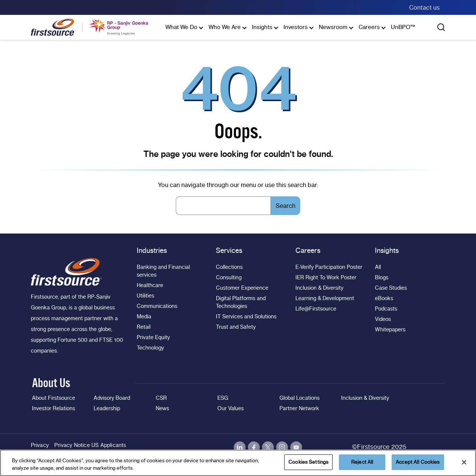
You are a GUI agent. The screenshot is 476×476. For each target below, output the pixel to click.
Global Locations (299, 398)
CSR (161, 398)
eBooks (384, 298)
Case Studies (391, 288)
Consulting (229, 277)
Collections (229, 267)
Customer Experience (242, 288)
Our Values (231, 408)
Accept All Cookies (418, 462)
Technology (150, 348)
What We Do (181, 27)
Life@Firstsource (316, 309)
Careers (369, 27)
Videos (383, 319)
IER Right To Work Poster (326, 277)
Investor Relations (54, 408)
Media (144, 316)
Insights (262, 27)
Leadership (107, 408)
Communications (157, 306)
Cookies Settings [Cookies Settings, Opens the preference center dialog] (308, 462)
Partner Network (299, 408)
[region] (238, 463)
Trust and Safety (236, 327)
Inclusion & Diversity (319, 288)
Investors (296, 27)
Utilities (145, 296)
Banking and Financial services (163, 271)
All (378, 267)
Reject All (362, 462)
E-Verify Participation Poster (329, 267)
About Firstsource (54, 398)
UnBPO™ (403, 27)
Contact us (424, 7)
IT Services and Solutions (246, 316)
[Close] (464, 462)
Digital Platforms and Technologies (241, 302)
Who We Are (225, 27)
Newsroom (333, 27)
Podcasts (386, 309)
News (162, 408)
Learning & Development (325, 298)
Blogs (382, 277)
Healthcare (150, 285)
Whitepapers (390, 329)
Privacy (40, 445)
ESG (223, 398)
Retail (144, 327)
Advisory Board (112, 398)
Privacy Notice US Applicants (90, 445)
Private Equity (153, 337)
